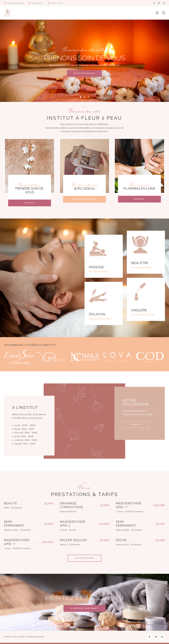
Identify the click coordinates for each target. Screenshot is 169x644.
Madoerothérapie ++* (129, 506)
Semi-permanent (14, 525)
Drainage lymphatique (72, 506)
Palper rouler (73, 541)
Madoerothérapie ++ (17, 543)
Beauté (11, 505)
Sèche (121, 541)
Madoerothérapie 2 (73, 525)
